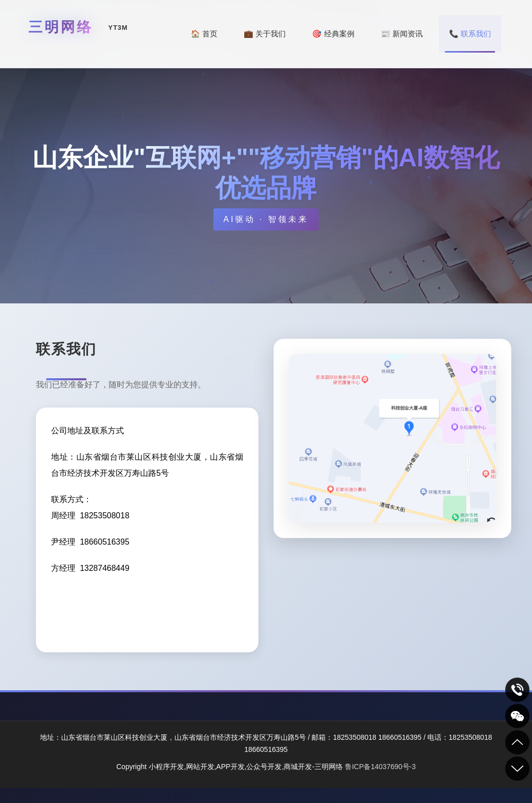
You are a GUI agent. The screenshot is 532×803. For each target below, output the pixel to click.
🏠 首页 (204, 34)
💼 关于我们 (265, 34)
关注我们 (517, 716)
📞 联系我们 (470, 34)
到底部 (517, 769)
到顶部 (517, 742)
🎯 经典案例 (333, 34)
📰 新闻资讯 (402, 34)
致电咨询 (517, 690)
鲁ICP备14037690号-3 (380, 767)
